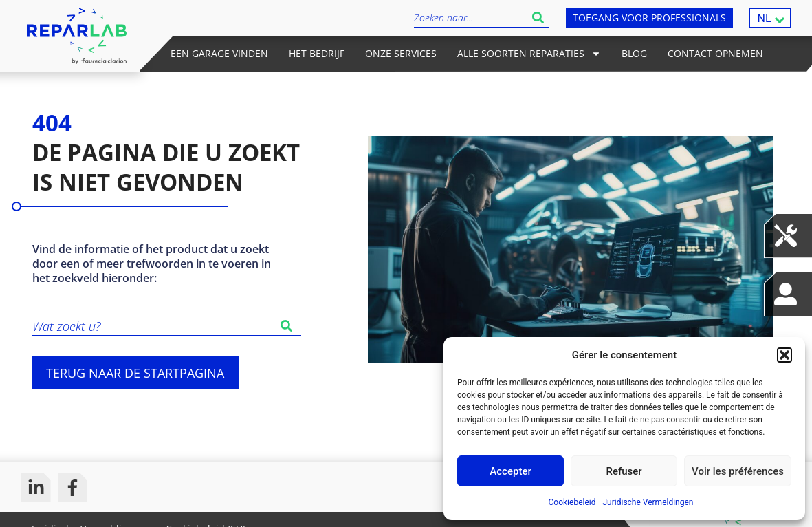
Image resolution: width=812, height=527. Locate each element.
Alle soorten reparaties (529, 54)
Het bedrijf (317, 53)
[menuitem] (770, 18)
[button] (784, 355)
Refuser (624, 471)
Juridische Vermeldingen (648, 502)
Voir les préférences (738, 471)
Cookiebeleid (572, 502)
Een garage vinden (219, 53)
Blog (634, 53)
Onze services (401, 53)
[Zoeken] (289, 326)
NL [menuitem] (764, 18)
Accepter (510, 471)
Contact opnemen (715, 53)
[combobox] (470, 18)
